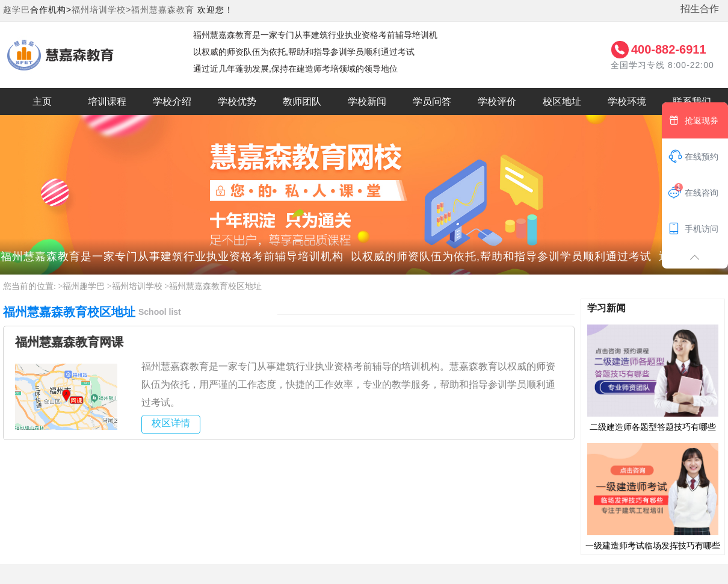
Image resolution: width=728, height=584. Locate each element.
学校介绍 (172, 101)
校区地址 (562, 101)
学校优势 (237, 101)
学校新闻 (367, 101)
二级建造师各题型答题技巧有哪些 (653, 377)
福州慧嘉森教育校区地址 (215, 286)
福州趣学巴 (84, 286)
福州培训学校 (137, 286)
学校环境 (627, 101)
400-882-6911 (669, 49)
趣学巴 (17, 10)
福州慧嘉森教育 (163, 10)
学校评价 (497, 101)
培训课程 (107, 101)
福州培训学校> (101, 10)
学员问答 (432, 101)
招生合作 (700, 9)
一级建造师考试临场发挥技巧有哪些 (653, 496)
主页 (42, 101)
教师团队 (302, 101)
